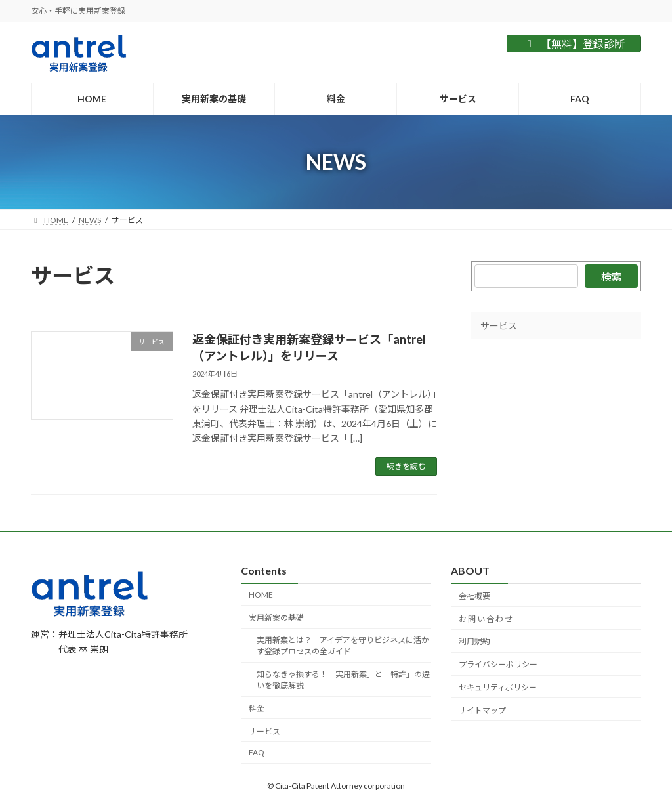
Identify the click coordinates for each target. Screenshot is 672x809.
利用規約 (474, 642)
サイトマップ (482, 710)
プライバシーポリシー (498, 665)
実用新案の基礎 (276, 618)
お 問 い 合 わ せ (486, 619)
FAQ (257, 753)
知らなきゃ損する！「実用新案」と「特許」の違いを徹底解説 (343, 680)
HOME (261, 595)
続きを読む (406, 466)
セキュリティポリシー (498, 687)
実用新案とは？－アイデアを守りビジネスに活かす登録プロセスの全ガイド (343, 646)
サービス (499, 326)
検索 (611, 277)
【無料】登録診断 (574, 44)
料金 (257, 708)
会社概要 (474, 596)
